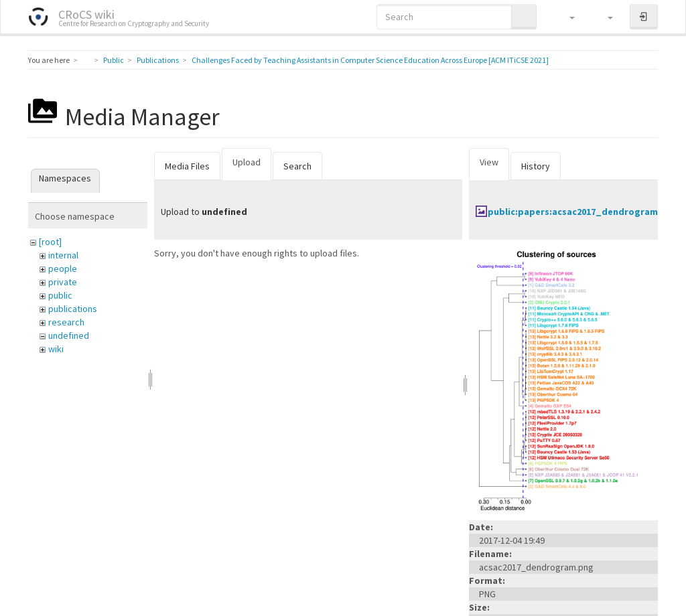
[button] (566, 17)
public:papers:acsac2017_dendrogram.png (583, 212)
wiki (56, 349)
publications (73, 309)
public (60, 295)
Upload (247, 162)
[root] (50, 242)
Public (114, 60)
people (63, 268)
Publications (158, 60)
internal (63, 255)
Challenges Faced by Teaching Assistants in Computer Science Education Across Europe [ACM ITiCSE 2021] (370, 60)
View (489, 162)
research (66, 322)
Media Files (187, 166)
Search (297, 166)
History (536, 166)
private (63, 282)
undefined (69, 335)
